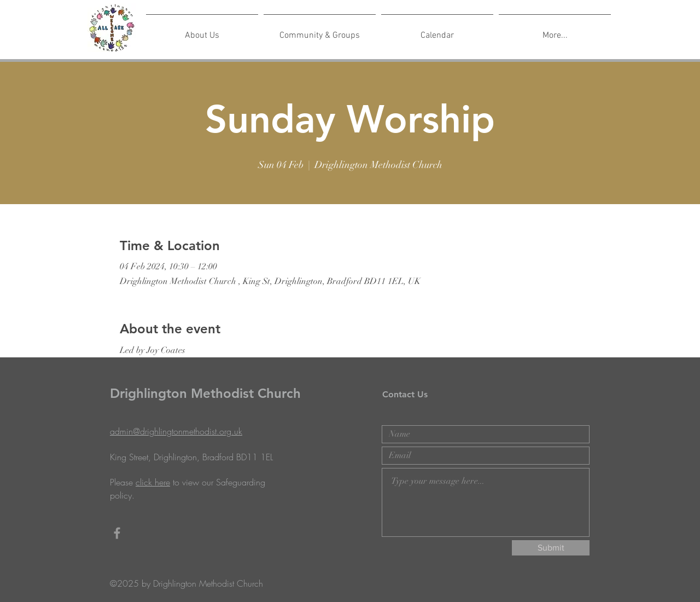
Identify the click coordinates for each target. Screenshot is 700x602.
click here (153, 482)
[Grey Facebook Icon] (117, 533)
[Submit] (551, 548)
